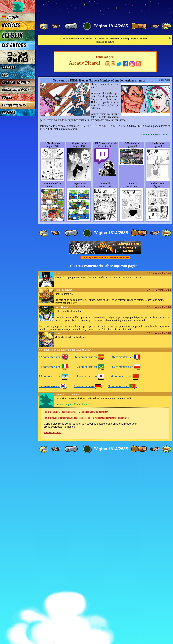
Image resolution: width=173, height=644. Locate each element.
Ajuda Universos (16, 90)
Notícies (11, 25)
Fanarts (9, 68)
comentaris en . (54, 543)
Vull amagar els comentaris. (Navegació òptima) (105, 443)
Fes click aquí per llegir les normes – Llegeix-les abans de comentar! (76, 598)
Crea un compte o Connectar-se (71, 590)
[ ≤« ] (55, 26)
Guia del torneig (16, 83)
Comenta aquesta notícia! (156, 320)
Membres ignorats (52, 618)
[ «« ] (44, 26)
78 (113, 250)
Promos (9, 113)
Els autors (14, 45)
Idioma (10, 17)
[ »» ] (166, 26)
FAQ (5, 75)
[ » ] (139, 26)
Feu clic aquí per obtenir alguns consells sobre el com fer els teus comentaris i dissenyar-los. (87, 604)
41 (108, 250)
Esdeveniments (14, 105)
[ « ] (71, 26)
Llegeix (12, 35)
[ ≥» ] (155, 26)
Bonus (7, 98)
